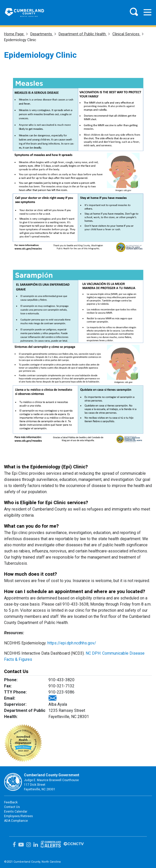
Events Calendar (16, 812)
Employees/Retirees (18, 816)
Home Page (14, 34)
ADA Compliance (16, 821)
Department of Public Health (83, 34)
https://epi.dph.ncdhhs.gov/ (72, 643)
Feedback (11, 802)
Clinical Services (126, 34)
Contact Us (12, 807)
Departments (42, 34)
